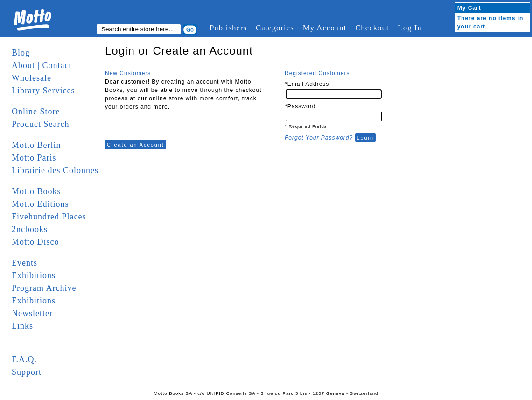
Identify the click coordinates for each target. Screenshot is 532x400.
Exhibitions (34, 275)
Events (24, 263)
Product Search (40, 124)
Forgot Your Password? (319, 138)
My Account (325, 28)
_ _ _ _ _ (28, 338)
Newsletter (32, 313)
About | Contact (42, 65)
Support (27, 372)
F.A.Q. (24, 359)
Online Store (36, 112)
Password (300, 106)
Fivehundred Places (49, 217)
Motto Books (36, 191)
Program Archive (44, 288)
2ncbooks (30, 229)
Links (22, 326)
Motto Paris (34, 158)
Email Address (307, 84)
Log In (409, 28)
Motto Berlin (36, 145)
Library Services (43, 91)
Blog (21, 53)
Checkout (372, 28)
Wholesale (31, 78)
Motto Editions (40, 204)
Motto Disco (35, 242)
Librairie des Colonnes (55, 170)
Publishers (228, 28)
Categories (275, 28)
